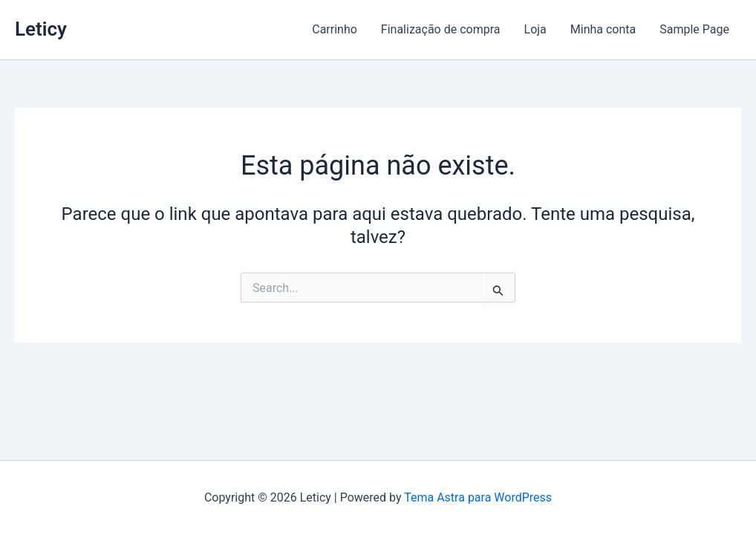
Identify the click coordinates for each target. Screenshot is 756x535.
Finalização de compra (441, 29)
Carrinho (335, 29)
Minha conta (603, 29)
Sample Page (694, 29)
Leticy (41, 29)
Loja (535, 29)
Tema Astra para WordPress (478, 497)
